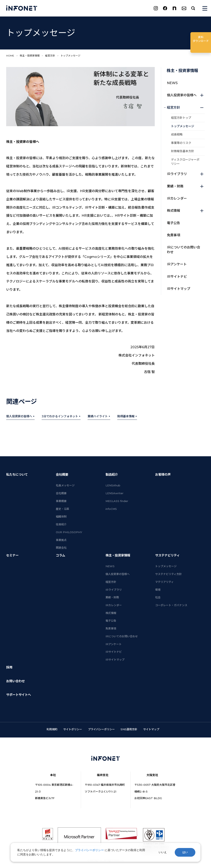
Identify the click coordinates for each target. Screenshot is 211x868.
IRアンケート (177, 264)
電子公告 (173, 223)
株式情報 (185, 211)
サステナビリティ (167, 555)
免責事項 (173, 235)
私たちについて (17, 475)
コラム (60, 555)
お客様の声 (163, 475)
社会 (158, 597)
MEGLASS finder (117, 501)
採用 (9, 667)
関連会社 (61, 548)
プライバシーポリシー (101, 729)
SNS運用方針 (129, 729)
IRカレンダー (177, 198)
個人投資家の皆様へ (19, 416)
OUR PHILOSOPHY (69, 532)
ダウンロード (201, 39)
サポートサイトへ (19, 695)
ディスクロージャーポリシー (185, 162)
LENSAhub (113, 485)
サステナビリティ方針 (168, 574)
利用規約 (52, 729)
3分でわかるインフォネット (60, 416)
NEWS (172, 83)
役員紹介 (61, 524)
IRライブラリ (185, 174)
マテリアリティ (164, 582)
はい (185, 852)
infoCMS (111, 509)
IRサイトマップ (179, 289)
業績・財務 (185, 186)
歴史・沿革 (63, 509)
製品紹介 (112, 475)
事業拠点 (61, 540)
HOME (10, 56)
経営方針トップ (181, 118)
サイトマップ (151, 729)
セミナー (12, 555)
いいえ (163, 852)
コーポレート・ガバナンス (171, 605)
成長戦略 (177, 134)
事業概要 (61, 501)
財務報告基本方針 (183, 151)
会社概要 (62, 475)
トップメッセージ (183, 126)
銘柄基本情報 (126, 416)
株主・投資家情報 (30, 56)
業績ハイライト (98, 416)
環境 (158, 590)
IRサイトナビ (177, 277)
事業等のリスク (181, 143)
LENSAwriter (114, 493)
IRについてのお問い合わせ (183, 250)
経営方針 (50, 56)
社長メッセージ (65, 485)
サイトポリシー (73, 729)
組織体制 (61, 516)
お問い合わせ (15, 681)
